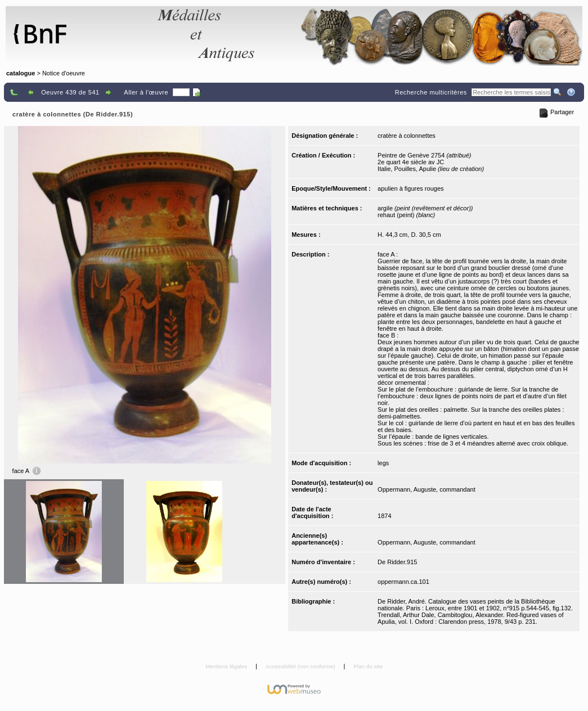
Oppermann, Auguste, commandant (427, 489)
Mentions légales (227, 666)
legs (383, 463)
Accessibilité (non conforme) (301, 666)
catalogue (21, 73)
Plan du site (368, 666)
